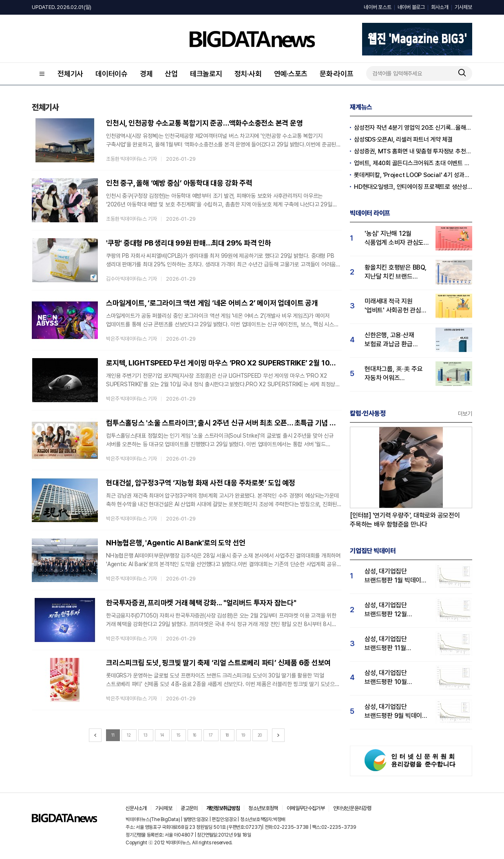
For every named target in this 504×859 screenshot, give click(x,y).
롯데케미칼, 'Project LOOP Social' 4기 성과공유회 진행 (413, 175)
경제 (146, 74)
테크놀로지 (206, 74)
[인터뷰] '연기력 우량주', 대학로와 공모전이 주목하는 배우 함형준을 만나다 (405, 520)
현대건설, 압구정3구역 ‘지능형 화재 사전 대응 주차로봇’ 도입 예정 (201, 483)
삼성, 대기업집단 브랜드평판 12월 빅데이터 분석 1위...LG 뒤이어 (394, 610)
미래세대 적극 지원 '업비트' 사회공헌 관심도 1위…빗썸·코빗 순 (396, 306)
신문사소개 (136, 808)
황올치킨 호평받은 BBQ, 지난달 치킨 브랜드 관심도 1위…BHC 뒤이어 (396, 272)
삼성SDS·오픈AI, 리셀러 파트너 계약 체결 (403, 139)
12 (129, 735)
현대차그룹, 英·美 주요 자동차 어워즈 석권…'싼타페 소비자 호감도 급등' (394, 374)
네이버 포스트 (377, 7)
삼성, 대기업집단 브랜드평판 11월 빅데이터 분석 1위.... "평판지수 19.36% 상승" (390, 644)
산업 (171, 74)
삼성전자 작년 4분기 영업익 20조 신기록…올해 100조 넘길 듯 (413, 128)
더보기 (465, 414)
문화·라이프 (337, 74)
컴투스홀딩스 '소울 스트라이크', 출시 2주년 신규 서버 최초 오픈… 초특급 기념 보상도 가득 (224, 423)
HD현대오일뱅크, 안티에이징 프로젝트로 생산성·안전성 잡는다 (413, 187)
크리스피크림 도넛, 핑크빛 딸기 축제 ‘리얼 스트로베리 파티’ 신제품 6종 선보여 (218, 663)
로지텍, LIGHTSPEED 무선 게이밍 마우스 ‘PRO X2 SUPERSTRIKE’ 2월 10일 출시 (224, 363)
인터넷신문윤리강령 (352, 808)
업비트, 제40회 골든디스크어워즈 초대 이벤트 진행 (413, 163)
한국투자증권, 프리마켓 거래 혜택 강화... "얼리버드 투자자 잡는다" (201, 603)
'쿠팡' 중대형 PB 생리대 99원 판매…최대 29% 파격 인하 (189, 243)
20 (260, 735)
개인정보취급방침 (223, 808)
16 (195, 735)
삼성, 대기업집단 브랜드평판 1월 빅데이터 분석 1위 (396, 576)
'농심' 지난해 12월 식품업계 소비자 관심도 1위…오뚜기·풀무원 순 (394, 238)
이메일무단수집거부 (306, 808)
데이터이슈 (112, 74)
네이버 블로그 (411, 7)
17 (211, 735)
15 (178, 735)
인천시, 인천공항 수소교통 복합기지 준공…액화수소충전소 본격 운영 (204, 123)
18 (227, 735)
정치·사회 (248, 74)
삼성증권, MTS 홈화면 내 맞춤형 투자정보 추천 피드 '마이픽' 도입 (413, 151)
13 (146, 735)
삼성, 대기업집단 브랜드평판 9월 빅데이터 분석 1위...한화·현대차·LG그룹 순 (396, 712)
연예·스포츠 (291, 74)
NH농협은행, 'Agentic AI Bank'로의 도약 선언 (176, 543)
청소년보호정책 (263, 808)
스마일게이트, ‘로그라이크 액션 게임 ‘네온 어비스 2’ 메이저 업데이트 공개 (212, 303)
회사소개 (440, 7)
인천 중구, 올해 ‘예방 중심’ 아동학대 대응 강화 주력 (179, 183)
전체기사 (70, 74)
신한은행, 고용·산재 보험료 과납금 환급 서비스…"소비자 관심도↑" (394, 340)
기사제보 (463, 7)
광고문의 (189, 808)
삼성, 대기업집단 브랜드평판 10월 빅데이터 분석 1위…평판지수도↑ (390, 678)
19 (243, 735)
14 (162, 735)
